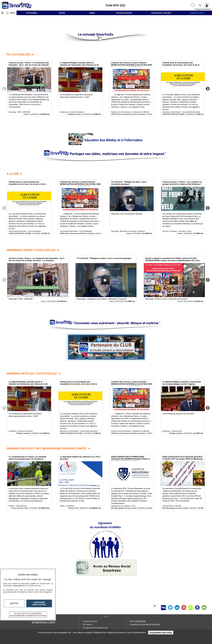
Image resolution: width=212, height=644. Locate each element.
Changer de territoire (203, 9)
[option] (29, 88)
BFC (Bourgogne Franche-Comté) (124, 508)
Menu (13, 13)
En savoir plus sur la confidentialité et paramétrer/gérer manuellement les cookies (28, 615)
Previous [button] (4, 88)
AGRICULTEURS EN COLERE (174, 114)
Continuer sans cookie (39, 603)
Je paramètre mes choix (161, 633)
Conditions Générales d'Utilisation (145, 624)
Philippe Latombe (74, 114)
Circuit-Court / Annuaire (161, 13)
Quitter (14, 603)
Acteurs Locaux (197, 13)
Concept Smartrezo (124, 13)
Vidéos (92, 13)
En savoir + (88, 624)
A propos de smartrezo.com (95, 628)
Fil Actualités (32, 13)
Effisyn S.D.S (74, 508)
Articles (62, 13)
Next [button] (208, 88)
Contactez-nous (90, 621)
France (26, 114)
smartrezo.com (44, 622)
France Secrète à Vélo (20, 508)
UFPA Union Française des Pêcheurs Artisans (128, 114)
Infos (138, 621)
